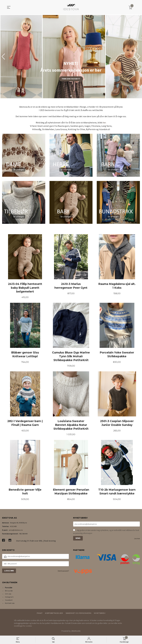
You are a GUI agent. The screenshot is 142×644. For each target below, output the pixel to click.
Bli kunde (9, 592)
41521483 (13, 527)
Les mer (137, 540)
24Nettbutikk (76, 632)
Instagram (9, 598)
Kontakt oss (10, 604)
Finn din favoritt (71, 79)
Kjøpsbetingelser (54, 614)
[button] (139, 57)
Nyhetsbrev (100, 614)
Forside (9, 589)
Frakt (40, 614)
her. (104, 123)
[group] (71, 57)
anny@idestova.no (16, 531)
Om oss (8, 595)
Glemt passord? (63, 572)
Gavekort (9, 601)
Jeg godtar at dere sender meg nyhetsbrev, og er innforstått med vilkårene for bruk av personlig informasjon (106, 533)
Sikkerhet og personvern (78, 614)
